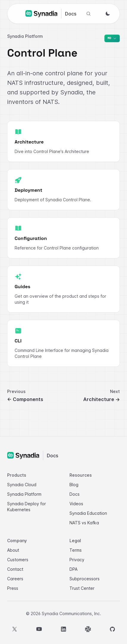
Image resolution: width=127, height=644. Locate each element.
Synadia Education (88, 513)
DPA (73, 569)
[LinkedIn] (63, 629)
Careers (15, 579)
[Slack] (88, 629)
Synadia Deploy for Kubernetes (27, 507)
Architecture (102, 399)
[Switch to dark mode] (108, 14)
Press (13, 588)
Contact (15, 569)
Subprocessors (85, 579)
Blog (74, 485)
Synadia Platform (24, 494)
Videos (76, 504)
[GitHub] (112, 629)
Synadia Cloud (22, 485)
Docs (75, 494)
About (13, 550)
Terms (76, 550)
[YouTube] (39, 629)
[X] (15, 629)
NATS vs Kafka (84, 523)
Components (25, 399)
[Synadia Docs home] (51, 14)
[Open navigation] (18, 13)
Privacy (77, 560)
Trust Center (82, 588)
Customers (18, 560)
